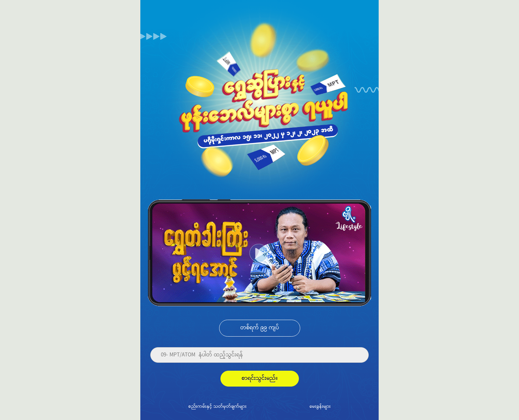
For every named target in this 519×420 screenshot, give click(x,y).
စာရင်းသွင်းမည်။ (260, 378)
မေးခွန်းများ (320, 406)
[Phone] (259, 355)
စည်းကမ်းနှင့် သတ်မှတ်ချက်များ (217, 406)
